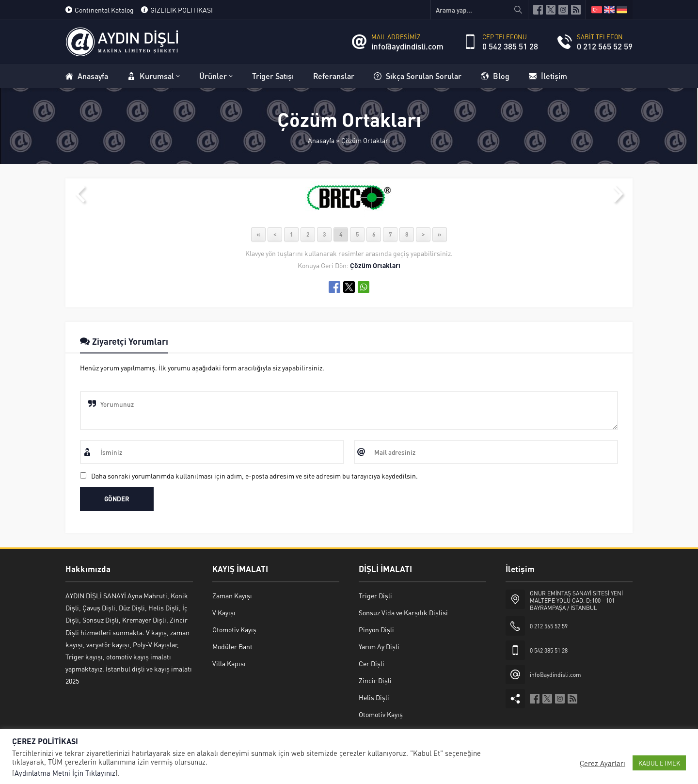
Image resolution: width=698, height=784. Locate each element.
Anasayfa (321, 140)
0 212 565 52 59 (605, 46)
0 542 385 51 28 (510, 46)
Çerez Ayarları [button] (603, 763)
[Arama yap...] (479, 10)
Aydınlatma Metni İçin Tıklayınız (65, 773)
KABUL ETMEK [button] (659, 763)
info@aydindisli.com (407, 46)
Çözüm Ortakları (366, 140)
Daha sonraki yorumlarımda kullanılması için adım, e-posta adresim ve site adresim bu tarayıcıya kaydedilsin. (254, 476)
